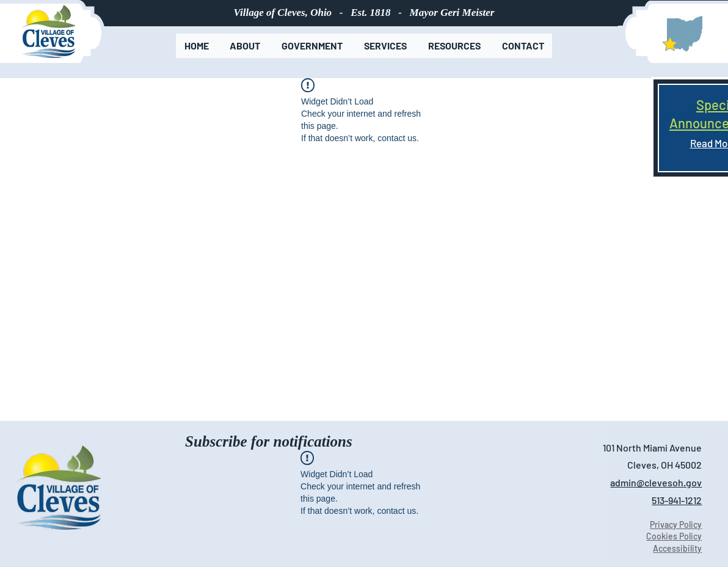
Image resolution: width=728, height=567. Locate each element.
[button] (245, 46)
